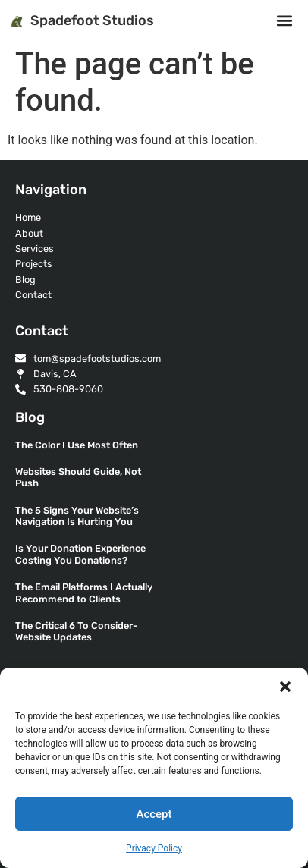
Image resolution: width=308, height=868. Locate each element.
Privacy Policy (154, 848)
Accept (154, 814)
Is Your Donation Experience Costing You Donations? (80, 554)
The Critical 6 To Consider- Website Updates (76, 631)
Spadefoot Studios (92, 20)
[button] (285, 687)
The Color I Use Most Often (77, 445)
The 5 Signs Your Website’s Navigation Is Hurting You (77, 516)
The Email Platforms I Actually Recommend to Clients (84, 593)
